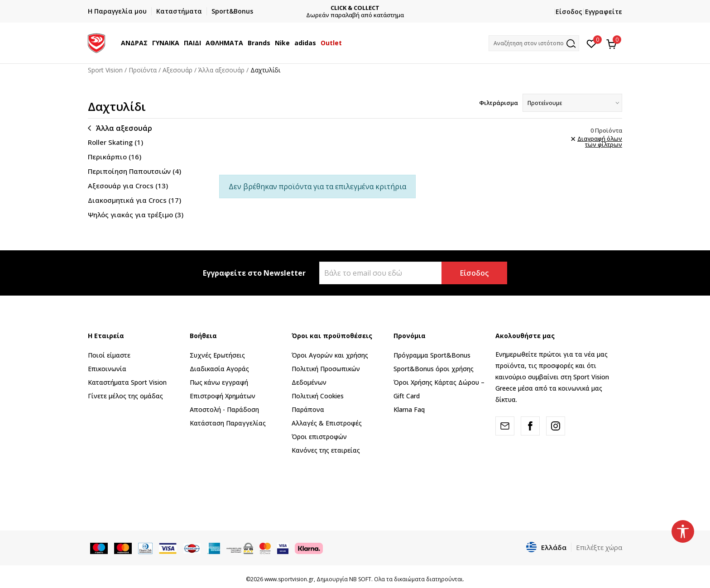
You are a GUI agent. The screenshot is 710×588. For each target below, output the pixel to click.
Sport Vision (105, 70)
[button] (534, 43)
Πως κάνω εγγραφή (219, 382)
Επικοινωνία (107, 369)
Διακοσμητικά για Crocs (134, 200)
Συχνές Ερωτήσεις (217, 355)
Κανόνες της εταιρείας (326, 450)
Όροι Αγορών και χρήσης (330, 355)
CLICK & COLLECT (355, 8)
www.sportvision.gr (289, 579)
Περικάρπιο (115, 157)
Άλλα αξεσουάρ (221, 70)
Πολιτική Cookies (318, 396)
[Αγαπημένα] (592, 43)
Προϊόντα (143, 70)
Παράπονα (308, 409)
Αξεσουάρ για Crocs (128, 186)
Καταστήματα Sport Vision (127, 382)
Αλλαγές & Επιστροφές (327, 423)
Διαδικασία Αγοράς (219, 369)
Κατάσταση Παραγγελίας (228, 423)
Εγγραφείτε (604, 12)
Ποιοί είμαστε (109, 355)
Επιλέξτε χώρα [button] (599, 547)
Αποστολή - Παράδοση (224, 409)
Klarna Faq (409, 409)
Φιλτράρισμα (499, 103)
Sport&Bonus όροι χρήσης (434, 369)
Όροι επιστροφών (319, 437)
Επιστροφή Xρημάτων (223, 396)
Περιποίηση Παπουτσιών (134, 171)
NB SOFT (360, 579)
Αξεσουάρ (177, 70)
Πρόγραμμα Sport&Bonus (432, 355)
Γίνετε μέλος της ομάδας (125, 396)
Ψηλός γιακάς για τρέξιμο (136, 215)
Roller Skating (115, 142)
